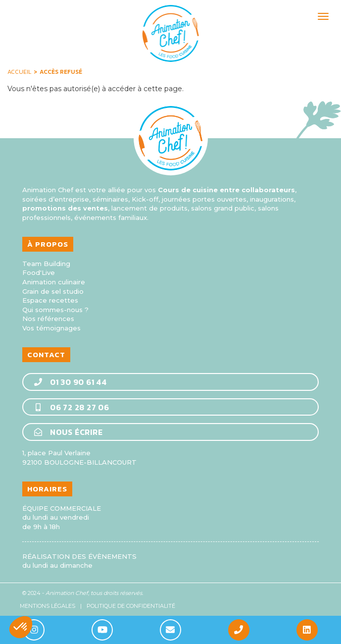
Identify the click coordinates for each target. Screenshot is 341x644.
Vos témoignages (51, 328)
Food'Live (39, 272)
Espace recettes (50, 300)
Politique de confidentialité (131, 606)
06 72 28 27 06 (71, 407)
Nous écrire (68, 432)
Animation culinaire (54, 282)
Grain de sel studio (53, 291)
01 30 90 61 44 (70, 382)
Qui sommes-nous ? (55, 310)
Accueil (19, 72)
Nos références (48, 319)
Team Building (46, 264)
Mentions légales (48, 606)
